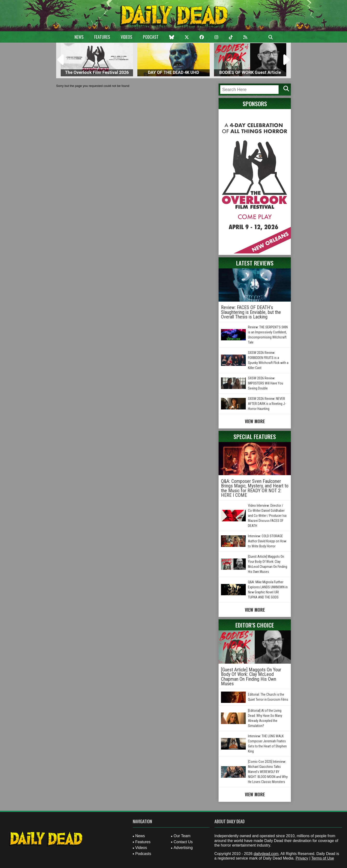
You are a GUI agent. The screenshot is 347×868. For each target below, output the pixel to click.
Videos (127, 37)
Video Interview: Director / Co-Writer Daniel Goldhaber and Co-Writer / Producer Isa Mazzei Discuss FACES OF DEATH (267, 516)
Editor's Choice (255, 625)
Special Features (255, 436)
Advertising (183, 848)
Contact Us (183, 842)
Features (102, 37)
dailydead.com (266, 854)
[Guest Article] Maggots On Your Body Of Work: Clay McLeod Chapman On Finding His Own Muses (251, 677)
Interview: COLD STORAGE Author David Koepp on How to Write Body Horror (267, 541)
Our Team (182, 836)
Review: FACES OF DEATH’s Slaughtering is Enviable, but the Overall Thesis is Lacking (251, 312)
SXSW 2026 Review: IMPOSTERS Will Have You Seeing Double (266, 383)
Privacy (302, 858)
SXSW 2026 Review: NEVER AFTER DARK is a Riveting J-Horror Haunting (267, 404)
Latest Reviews (255, 263)
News (79, 37)
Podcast (151, 37)
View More (255, 421)
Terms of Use (323, 858)
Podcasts (143, 854)
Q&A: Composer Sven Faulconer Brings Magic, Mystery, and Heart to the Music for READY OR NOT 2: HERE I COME (255, 488)
